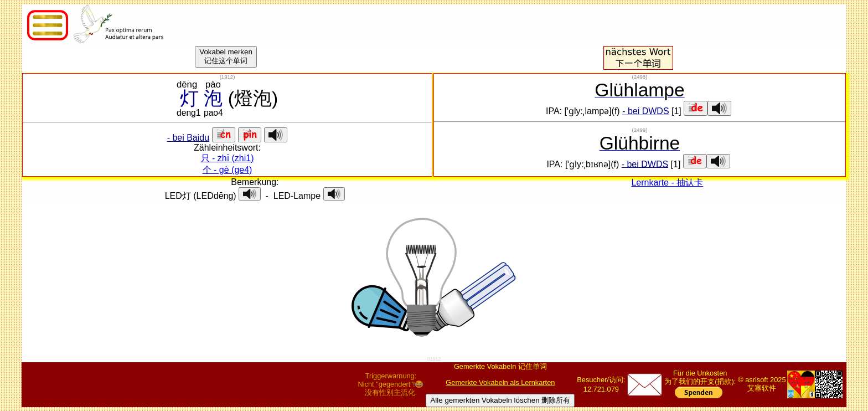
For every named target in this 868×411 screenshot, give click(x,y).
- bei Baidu (188, 138)
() (228, 77)
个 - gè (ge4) (228, 170)
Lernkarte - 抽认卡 (667, 183)
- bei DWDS (645, 111)
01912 (434, 359)
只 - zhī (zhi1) (228, 158)
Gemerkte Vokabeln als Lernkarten (500, 382)
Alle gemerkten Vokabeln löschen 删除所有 (500, 400)
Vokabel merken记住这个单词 (226, 56)
